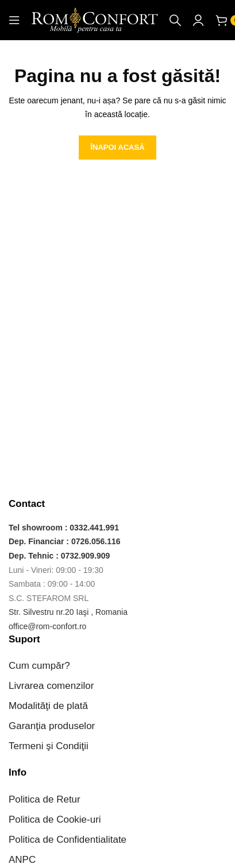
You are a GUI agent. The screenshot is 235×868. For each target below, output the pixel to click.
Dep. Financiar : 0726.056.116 (65, 541)
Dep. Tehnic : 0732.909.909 (59, 556)
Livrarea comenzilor (51, 686)
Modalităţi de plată (48, 706)
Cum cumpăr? (39, 666)
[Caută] (175, 20)
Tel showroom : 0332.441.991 (64, 528)
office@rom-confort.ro (47, 626)
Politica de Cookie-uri (55, 819)
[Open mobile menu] (14, 20)
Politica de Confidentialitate (68, 840)
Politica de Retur (45, 799)
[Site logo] (95, 20)
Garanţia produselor (52, 726)
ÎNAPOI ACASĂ (117, 147)
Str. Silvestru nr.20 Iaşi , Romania (68, 612)
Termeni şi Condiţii (49, 746)
